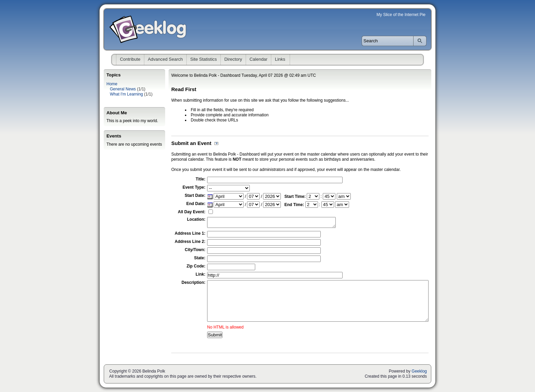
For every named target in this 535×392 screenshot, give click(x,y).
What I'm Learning (126, 94)
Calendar (258, 59)
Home (112, 84)
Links (280, 59)
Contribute (130, 59)
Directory (233, 59)
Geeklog (419, 371)
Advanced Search (165, 59)
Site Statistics (204, 59)
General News (123, 89)
